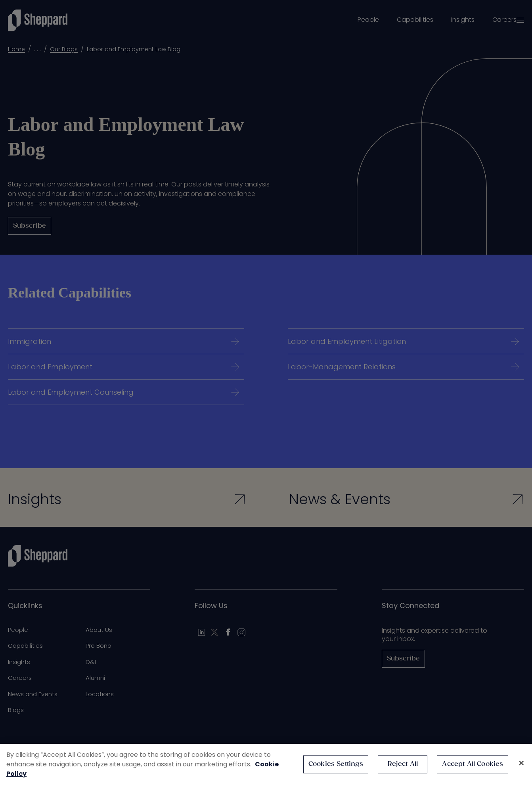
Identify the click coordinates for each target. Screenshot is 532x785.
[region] (266, 764)
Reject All (403, 764)
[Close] (521, 763)
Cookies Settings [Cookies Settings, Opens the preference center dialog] (336, 764)
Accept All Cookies (473, 764)
